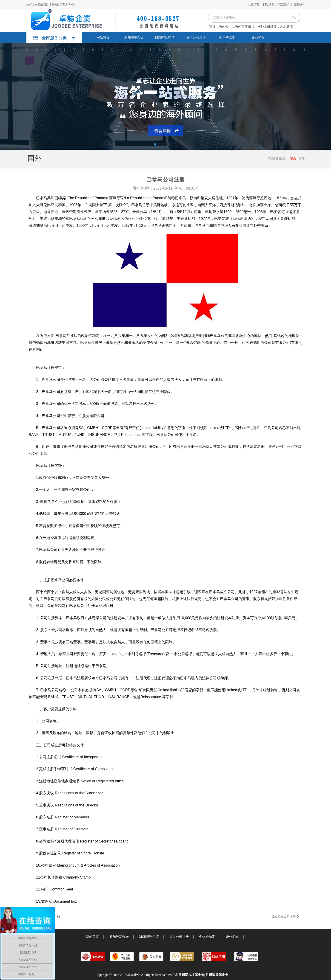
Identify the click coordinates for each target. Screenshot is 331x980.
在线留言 (254, 5)
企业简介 (258, 38)
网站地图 (269, 5)
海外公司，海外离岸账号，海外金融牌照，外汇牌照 (256, 27)
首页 (293, 158)
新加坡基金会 (134, 38)
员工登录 (299, 5)
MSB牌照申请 (165, 38)
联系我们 (284, 5)
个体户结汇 (227, 38)
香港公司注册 (196, 38)
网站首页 (103, 38)
